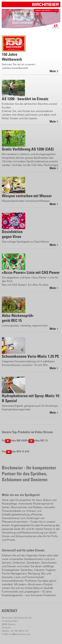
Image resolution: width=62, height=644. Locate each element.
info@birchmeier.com (20, 634)
